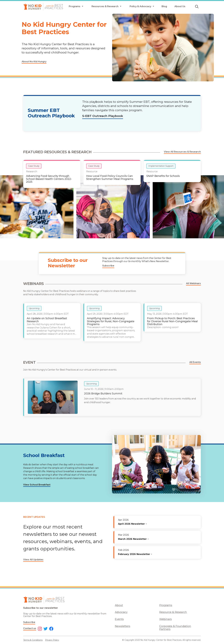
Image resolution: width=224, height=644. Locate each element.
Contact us (30, 628)
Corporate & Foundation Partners (175, 628)
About (119, 605)
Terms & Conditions (33, 640)
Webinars (165, 619)
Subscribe (29, 622)
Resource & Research (173, 612)
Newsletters (123, 626)
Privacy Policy (52, 640)
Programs (166, 605)
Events (119, 619)
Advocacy (121, 612)
